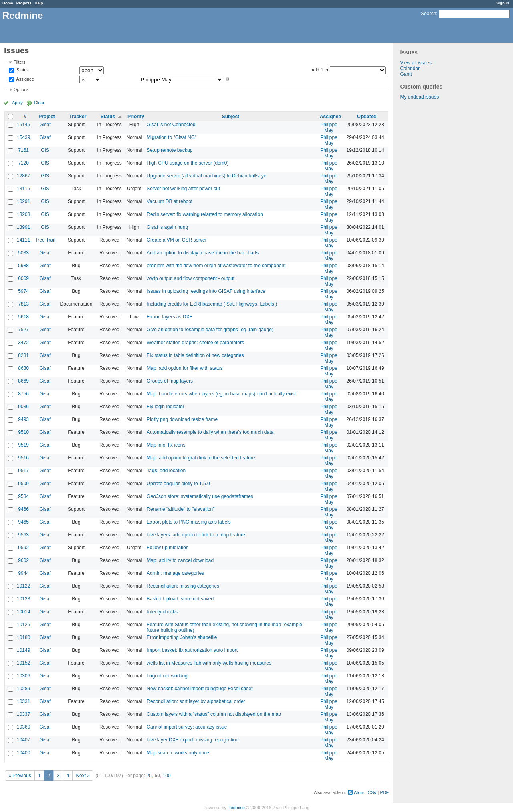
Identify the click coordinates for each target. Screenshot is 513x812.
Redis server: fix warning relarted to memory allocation (205, 214)
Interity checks (162, 612)
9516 (23, 458)
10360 (23, 727)
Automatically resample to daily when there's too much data (210, 432)
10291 (23, 201)
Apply (17, 103)
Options (21, 89)
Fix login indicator (165, 407)
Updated (367, 117)
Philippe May (329, 127)
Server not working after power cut (183, 189)
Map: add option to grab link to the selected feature (201, 458)
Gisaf (45, 125)
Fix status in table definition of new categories (195, 355)
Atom (359, 792)
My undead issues (419, 97)
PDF (384, 792)
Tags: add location (166, 471)
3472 (23, 343)
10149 (23, 650)
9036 (23, 407)
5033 (23, 253)
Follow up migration (168, 548)
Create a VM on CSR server (177, 240)
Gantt (406, 74)
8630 (23, 368)
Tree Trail (45, 240)
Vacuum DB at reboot (170, 201)
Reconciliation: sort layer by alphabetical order (196, 701)
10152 (23, 663)
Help (39, 3)
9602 (23, 560)
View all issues (416, 63)
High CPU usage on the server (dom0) (188, 163)
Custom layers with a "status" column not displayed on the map (214, 714)
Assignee (25, 79)
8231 (23, 355)
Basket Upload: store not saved (180, 599)
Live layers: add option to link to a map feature (196, 535)
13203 (23, 214)
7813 (23, 304)
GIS (45, 150)
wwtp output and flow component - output (191, 278)
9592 (23, 548)
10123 (23, 599)
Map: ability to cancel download (180, 560)
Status (22, 70)
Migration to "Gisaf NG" (172, 137)
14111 (23, 240)
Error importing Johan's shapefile (182, 637)
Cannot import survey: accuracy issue (187, 727)
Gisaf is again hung (167, 227)
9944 (23, 573)
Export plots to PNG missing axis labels (189, 522)
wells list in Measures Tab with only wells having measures (209, 663)
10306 (23, 676)
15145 (23, 125)
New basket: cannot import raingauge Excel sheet (200, 689)
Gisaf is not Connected (171, 125)
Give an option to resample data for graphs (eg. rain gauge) (210, 330)
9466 (23, 509)
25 (149, 776)
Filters (19, 62)
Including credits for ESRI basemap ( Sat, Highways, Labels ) (212, 304)
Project (47, 117)
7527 (23, 330)
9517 (23, 471)
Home (8, 3)
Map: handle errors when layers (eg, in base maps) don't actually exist (221, 394)
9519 (23, 445)
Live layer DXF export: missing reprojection (193, 740)
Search (428, 14)
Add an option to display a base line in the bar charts (203, 253)
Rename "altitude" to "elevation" (181, 509)
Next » (83, 776)
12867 (23, 176)
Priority (136, 117)
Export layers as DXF (169, 317)
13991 (23, 227)
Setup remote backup (170, 150)
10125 (23, 625)
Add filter (320, 70)
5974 (23, 291)
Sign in (503, 3)
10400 (23, 753)
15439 (23, 137)
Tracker (78, 117)
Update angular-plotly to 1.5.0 (178, 484)
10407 (23, 740)
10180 (23, 637)
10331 (23, 701)
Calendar (410, 69)
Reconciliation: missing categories (183, 586)
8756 (23, 394)
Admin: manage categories (175, 573)
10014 (23, 612)
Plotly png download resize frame (182, 419)
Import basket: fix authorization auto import (192, 650)
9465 (23, 522)
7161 (23, 150)
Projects (24, 3)
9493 (23, 419)
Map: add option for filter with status (185, 368)
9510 (23, 432)
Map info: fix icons (166, 445)
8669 (23, 381)
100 (167, 776)
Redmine (236, 808)
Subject (231, 117)
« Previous (20, 776)
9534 (23, 496)
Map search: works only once (178, 753)
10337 (23, 714)
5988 (23, 266)
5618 (23, 317)
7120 (23, 163)
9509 (23, 484)
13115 (23, 189)
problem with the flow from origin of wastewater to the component (216, 266)
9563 (23, 535)
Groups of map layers (170, 381)
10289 (23, 689)
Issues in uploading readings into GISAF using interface (206, 291)
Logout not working (167, 676)
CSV (372, 792)
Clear (39, 103)
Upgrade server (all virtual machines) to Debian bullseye (206, 176)
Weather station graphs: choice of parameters (195, 343)
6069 (23, 278)
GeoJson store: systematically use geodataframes (200, 496)
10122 (23, 586)
